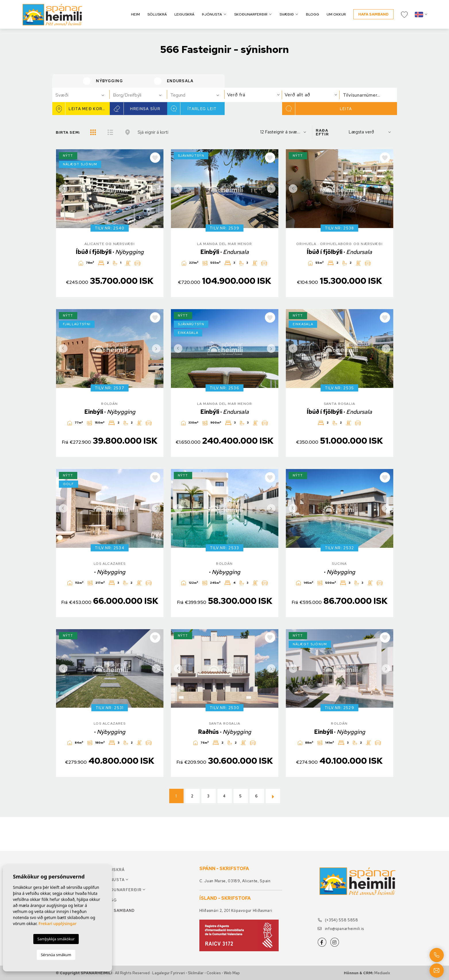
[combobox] (81, 95)
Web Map (232, 973)
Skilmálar (196, 973)
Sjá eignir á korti (153, 132)
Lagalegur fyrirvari (169, 973)
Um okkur (336, 14)
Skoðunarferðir (251, 14)
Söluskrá (157, 14)
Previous (62, 189)
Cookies (214, 973)
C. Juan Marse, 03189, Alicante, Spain (235, 881)
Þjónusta (212, 14)
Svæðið (287, 14)
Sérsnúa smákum (56, 955)
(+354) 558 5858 (338, 920)
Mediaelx (382, 973)
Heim (135, 14)
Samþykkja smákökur (56, 939)
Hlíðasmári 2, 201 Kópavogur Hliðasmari (236, 911)
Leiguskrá (184, 14)
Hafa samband (373, 14)
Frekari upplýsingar (58, 923)
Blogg (313, 14)
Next (158, 189)
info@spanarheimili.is (341, 929)
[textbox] (83, 95)
